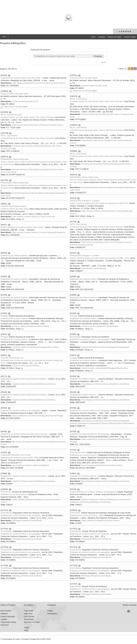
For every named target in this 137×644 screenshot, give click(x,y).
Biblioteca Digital (115, 37)
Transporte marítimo (97, 500)
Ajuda (104, 62)
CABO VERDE (18, 500)
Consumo (104, 423)
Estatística (28, 83)
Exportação (34, 169)
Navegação (112, 347)
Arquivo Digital (130, 37)
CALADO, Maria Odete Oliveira (14, 206)
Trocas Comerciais (41, 83)
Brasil (26, 630)
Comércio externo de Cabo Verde (84, 78)
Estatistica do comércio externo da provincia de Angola (23, 379)
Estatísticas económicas (120, 384)
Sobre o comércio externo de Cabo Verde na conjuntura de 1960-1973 (99, 203)
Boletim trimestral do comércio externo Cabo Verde (22, 227)
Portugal (12, 148)
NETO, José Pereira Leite (11, 115)
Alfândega (16, 520)
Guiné (26, 125)
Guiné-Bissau (103, 114)
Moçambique (113, 326)
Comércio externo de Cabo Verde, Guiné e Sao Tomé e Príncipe (27, 117)
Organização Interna (8, 622)
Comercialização (99, 268)
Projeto (50, 611)
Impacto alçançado (8, 616)
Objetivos (4, 614)
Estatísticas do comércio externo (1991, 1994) (20, 458)
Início (93, 37)
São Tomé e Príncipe (119, 114)
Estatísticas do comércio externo (14, 256)
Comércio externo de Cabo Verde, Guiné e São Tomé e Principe (96, 130)
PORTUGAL (6, 492)
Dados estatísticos (20, 416)
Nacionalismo (128, 423)
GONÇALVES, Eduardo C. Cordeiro (85, 201)
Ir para (121, 69)
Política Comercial (116, 211)
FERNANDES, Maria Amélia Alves (15, 159)
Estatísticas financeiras (79, 502)
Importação (45, 169)
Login (4, 37)
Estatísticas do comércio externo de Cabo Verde (21, 78)
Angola (15, 384)
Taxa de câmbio (106, 187)
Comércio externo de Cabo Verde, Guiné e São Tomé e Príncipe (96, 101)
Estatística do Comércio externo (14, 494)
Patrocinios (5, 625)
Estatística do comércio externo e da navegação (90, 339)
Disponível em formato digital (83, 91)
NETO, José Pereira (78, 99)
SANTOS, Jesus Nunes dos (12, 358)
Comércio (33, 416)
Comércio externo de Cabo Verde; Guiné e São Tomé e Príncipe (96, 156)
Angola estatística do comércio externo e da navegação (93, 492)
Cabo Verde (17, 83)
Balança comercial (43, 500)
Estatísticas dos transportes (118, 500)
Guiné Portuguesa (89, 465)
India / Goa (28, 614)
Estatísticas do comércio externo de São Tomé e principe (24, 434)
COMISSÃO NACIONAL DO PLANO (16, 455)
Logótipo (4, 619)
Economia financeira (90, 187)
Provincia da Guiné (78, 452)
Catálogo (102, 37)
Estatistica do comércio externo (83, 379)
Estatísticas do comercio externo (83, 279)
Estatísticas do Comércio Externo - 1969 (87, 515)
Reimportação (116, 423)
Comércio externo (89, 86)
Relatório (26, 520)
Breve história (6, 611)
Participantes (52, 614)
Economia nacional (85, 245)
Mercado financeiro (20, 169)
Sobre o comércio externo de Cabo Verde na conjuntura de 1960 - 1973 (99, 258)
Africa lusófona (53, 347)
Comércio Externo (58, 83)
